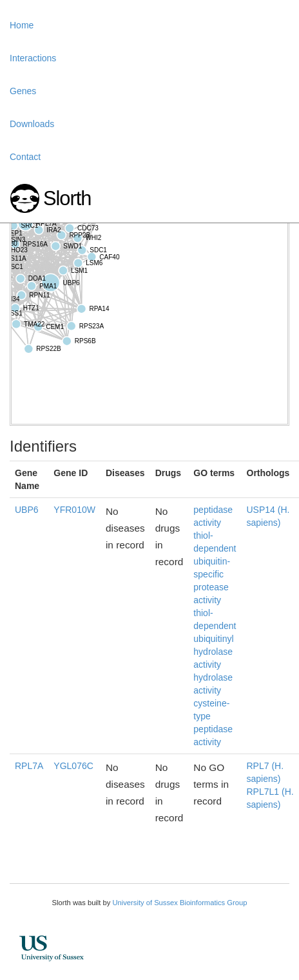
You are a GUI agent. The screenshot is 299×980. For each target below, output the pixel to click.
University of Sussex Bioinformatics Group (179, 903)
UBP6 (27, 510)
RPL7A (29, 766)
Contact (25, 157)
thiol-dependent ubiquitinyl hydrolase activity (215, 639)
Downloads (32, 124)
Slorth (67, 198)
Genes (23, 91)
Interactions (33, 58)
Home (22, 25)
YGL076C (73, 766)
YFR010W (74, 510)
